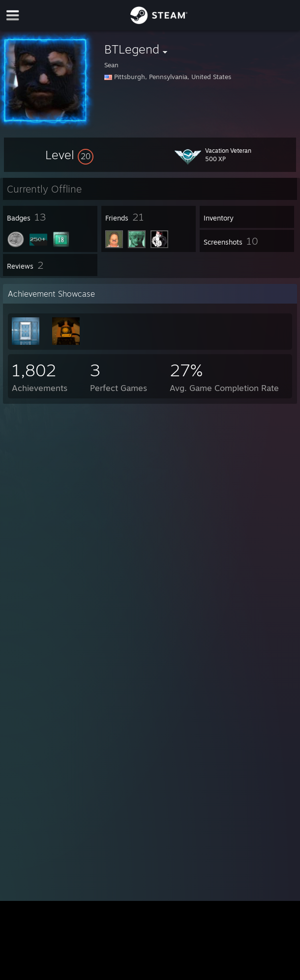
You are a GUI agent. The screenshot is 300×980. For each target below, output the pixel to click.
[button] (69, 155)
